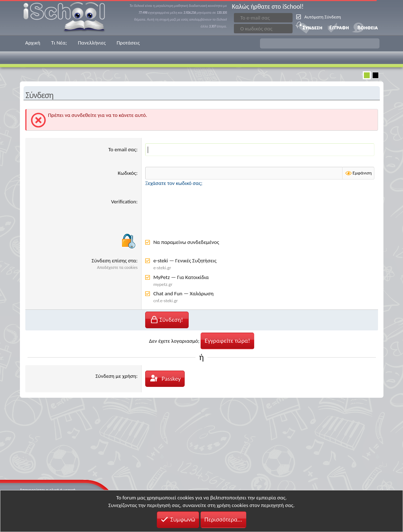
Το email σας (122, 149)
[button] (320, 43)
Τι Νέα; (59, 43)
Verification (124, 202)
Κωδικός (127, 173)
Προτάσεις (128, 43)
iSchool (69, 18)
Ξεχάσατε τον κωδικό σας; (174, 183)
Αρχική (33, 43)
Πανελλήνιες (92, 43)
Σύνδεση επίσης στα (114, 261)
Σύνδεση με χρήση (116, 376)
